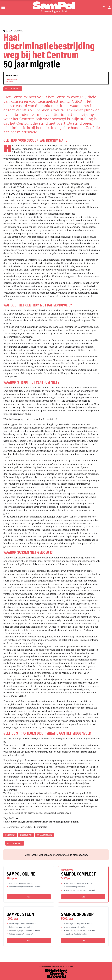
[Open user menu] (109, 7)
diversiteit (10, 835)
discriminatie (26, 835)
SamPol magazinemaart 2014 (12, 80)
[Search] (104, 7)
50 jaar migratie (45, 835)
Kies (29, 897)
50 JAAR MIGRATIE (13, 31)
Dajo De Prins (12, 75)
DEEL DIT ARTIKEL (13, 89)
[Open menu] (3, 7)
